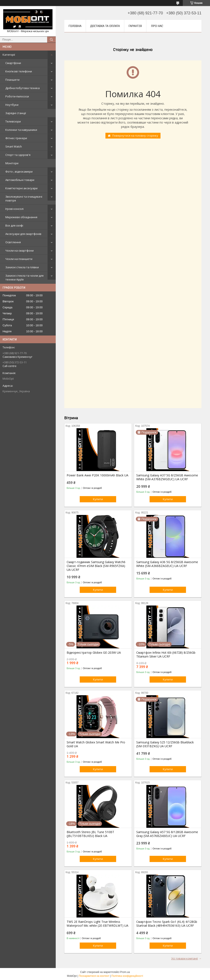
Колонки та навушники (21, 130)
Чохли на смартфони (19, 251)
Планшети (12, 80)
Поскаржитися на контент (94, 976)
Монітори (12, 163)
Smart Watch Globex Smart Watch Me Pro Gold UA (96, 744)
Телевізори (13, 121)
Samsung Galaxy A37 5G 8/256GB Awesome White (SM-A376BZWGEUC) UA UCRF (167, 477)
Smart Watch (14, 146)
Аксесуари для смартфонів (23, 234)
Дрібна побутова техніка (22, 88)
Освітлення (13, 242)
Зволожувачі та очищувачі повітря (24, 198)
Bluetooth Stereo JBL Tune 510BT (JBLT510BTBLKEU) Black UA (90, 834)
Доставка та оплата (105, 26)
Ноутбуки (12, 105)
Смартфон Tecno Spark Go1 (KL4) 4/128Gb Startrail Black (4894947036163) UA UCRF (167, 924)
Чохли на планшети (19, 259)
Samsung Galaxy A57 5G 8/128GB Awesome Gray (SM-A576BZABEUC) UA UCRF (167, 834)
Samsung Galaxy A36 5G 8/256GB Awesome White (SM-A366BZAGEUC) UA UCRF (167, 564)
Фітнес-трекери (16, 138)
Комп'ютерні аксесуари (21, 188)
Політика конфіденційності (127, 976)
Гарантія (135, 26)
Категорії (9, 55)
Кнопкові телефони (19, 71)
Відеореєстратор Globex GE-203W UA (94, 653)
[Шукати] (51, 40)
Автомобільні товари (20, 180)
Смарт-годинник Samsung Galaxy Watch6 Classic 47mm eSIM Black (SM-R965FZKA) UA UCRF (96, 566)
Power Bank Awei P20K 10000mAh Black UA (97, 475)
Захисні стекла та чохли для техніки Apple (24, 277)
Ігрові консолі (14, 209)
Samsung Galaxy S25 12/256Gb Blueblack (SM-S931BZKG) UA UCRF (165, 744)
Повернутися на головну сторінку (135, 136)
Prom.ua (125, 972)
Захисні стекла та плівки (22, 267)
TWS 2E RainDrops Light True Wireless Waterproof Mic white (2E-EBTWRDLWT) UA (97, 924)
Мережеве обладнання (21, 217)
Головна (75, 26)
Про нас (157, 26)
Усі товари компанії (184, 958)
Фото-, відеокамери (19, 172)
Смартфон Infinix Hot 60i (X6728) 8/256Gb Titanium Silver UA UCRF (166, 655)
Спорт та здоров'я (18, 155)
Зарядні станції (16, 113)
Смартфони (13, 63)
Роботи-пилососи (17, 96)
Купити (98, 499)
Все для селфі (14, 225)
